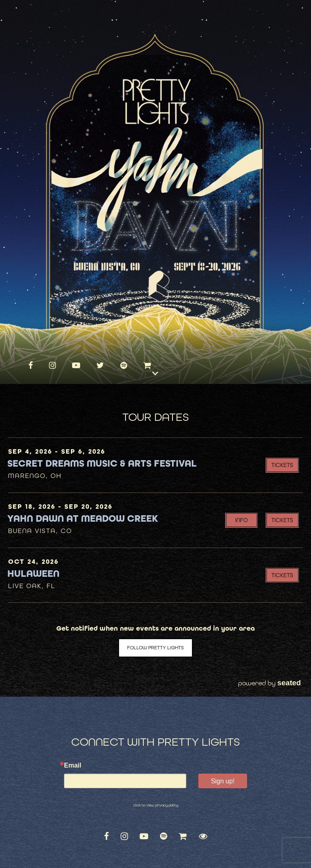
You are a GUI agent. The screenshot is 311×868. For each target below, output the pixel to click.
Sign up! (223, 781)
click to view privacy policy (156, 805)
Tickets (282, 465)
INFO (242, 520)
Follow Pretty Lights (155, 648)
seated (289, 683)
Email (73, 766)
